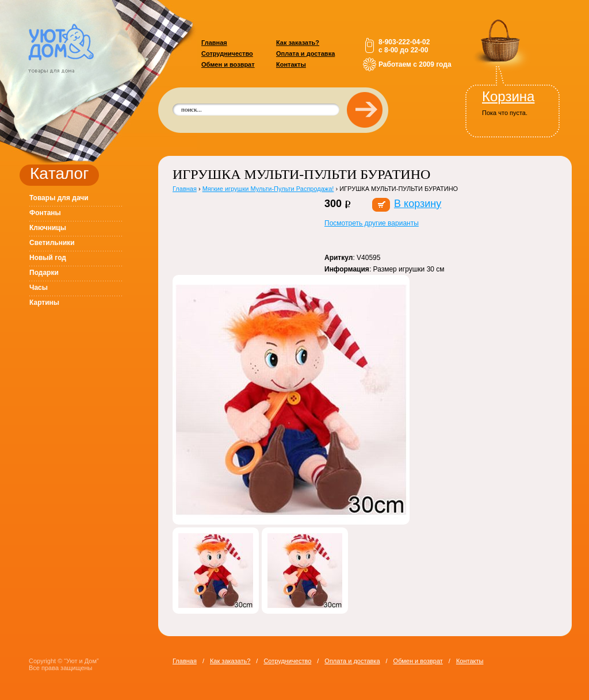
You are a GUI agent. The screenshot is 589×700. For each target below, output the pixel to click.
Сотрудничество (227, 53)
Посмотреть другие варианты (372, 223)
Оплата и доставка (305, 53)
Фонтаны (45, 213)
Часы (39, 288)
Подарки (44, 273)
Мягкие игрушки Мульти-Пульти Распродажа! (268, 189)
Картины (44, 303)
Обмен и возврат (228, 64)
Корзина (508, 96)
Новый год (48, 258)
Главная (214, 43)
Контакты (291, 64)
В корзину (418, 204)
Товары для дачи (59, 198)
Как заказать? (298, 43)
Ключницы (48, 228)
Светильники (52, 243)
